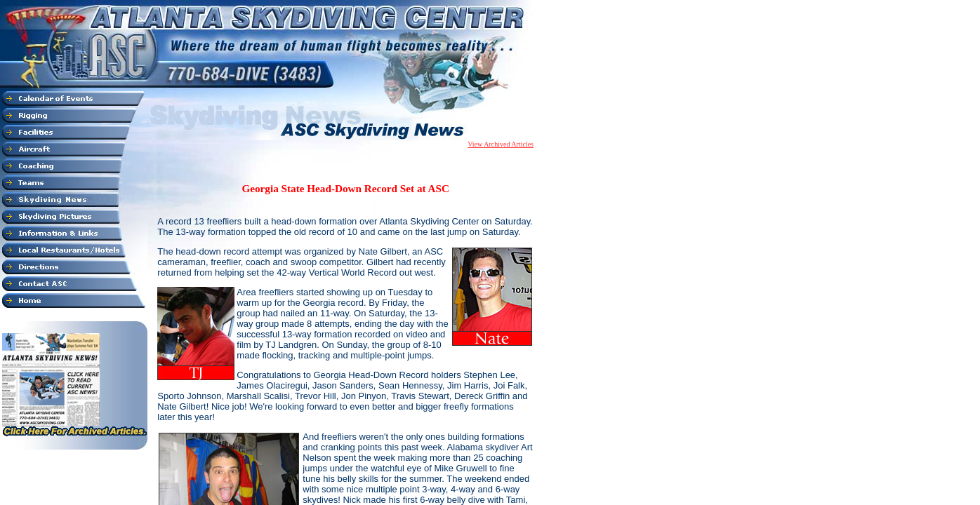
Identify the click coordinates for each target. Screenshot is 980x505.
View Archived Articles (501, 144)
